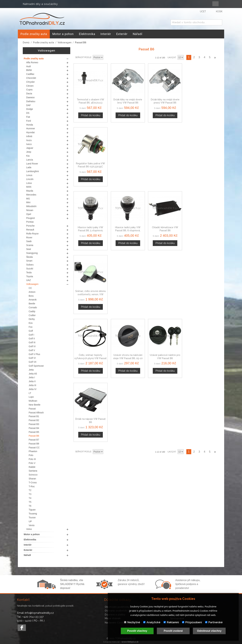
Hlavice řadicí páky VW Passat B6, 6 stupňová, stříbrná (128, 166)
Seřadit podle (83, 57)
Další (215, 57)
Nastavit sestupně (106, 58)
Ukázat (172, 57)
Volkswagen (65, 42)
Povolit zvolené (173, 631)
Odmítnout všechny (209, 631)
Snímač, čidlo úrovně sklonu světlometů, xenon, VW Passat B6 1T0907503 (202, 166)
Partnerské (214, 622)
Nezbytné (132, 622)
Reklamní (171, 622)
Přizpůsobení (192, 622)
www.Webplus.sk (130, 642)
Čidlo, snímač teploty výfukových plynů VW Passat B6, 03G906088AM (90, 230)
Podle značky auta (44, 42)
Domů (26, 42)
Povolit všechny (137, 631)
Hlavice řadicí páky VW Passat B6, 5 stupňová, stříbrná (90, 166)
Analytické (152, 622)
